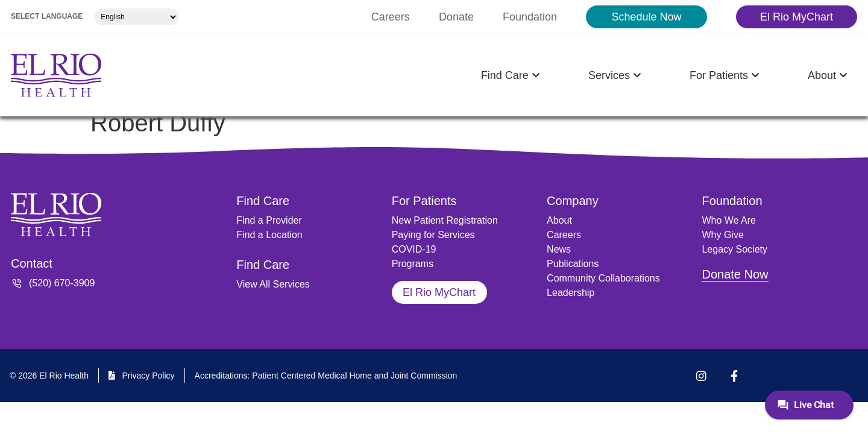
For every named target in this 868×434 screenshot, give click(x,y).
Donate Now (735, 274)
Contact (32, 263)
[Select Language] (137, 17)
